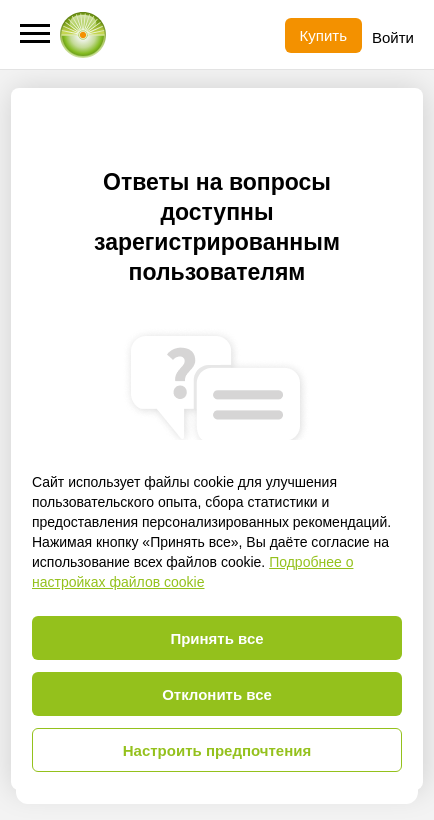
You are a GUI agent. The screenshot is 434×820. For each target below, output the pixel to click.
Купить (323, 35)
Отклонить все (217, 694)
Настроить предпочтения (217, 750)
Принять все (216, 638)
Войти (393, 37)
